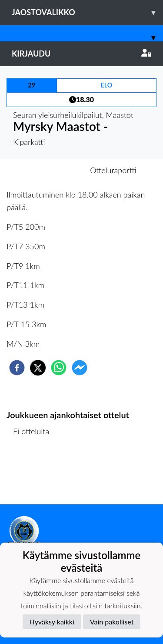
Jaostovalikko (87, 12)
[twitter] (38, 368)
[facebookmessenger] (80, 368)
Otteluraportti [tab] (113, 170)
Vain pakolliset (112, 622)
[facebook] (17, 368)
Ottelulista (35, 475)
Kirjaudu (81, 54)
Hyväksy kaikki (52, 622)
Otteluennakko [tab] (51, 170)
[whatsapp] (59, 368)
